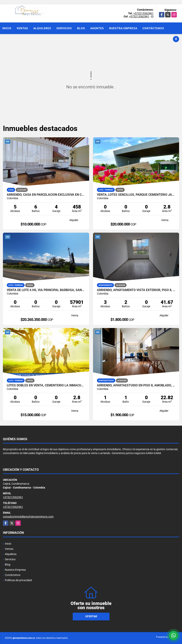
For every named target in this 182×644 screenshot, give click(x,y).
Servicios (64, 28)
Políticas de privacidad (18, 580)
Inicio (7, 28)
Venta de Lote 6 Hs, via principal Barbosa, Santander (46, 290)
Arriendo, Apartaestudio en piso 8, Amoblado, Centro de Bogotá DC (136, 385)
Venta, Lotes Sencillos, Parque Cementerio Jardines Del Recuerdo (136, 195)
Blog (81, 28)
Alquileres (42, 28)
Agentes (97, 28)
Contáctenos (153, 28)
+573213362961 (143, 13)
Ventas (22, 28)
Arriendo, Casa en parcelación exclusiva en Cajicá (46, 195)
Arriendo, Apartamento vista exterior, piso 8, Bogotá (136, 290)
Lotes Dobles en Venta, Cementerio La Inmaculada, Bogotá (46, 385)
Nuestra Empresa (123, 28)
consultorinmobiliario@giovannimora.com (28, 517)
